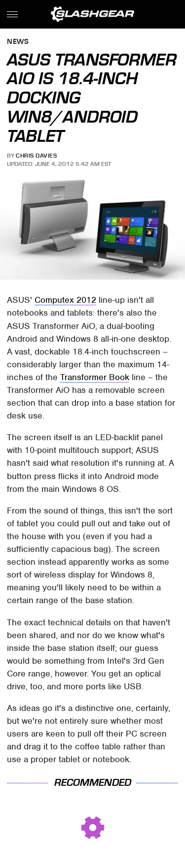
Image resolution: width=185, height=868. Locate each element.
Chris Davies (36, 156)
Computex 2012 (65, 300)
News (18, 42)
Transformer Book (95, 377)
